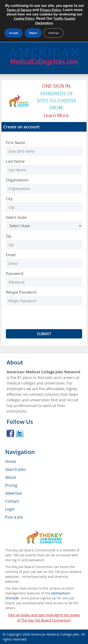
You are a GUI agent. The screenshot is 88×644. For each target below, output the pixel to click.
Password (15, 273)
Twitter (20, 433)
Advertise (13, 493)
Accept (14, 33)
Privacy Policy (50, 10)
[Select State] (44, 226)
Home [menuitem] (11, 461)
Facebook (10, 433)
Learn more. (57, 115)
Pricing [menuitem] (11, 485)
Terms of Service (19, 10)
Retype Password (21, 292)
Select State (16, 217)
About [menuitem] (11, 477)
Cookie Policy (24, 19)
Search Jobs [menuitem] (15, 469)
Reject (33, 33)
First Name (15, 143)
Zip (9, 236)
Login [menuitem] (10, 509)
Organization (17, 180)
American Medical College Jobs (55, 634)
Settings (54, 33)
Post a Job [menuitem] (14, 517)
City (9, 199)
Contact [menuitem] (12, 501)
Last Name (15, 161)
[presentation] (42, 317)
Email (11, 255)
